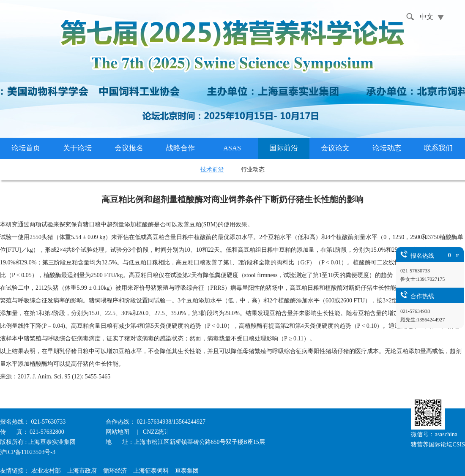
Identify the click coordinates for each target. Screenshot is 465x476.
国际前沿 (284, 148)
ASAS (232, 148)
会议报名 (129, 148)
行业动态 (253, 170)
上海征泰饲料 (151, 471)
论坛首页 (26, 148)
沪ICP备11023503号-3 (28, 452)
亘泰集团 (187, 471)
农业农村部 (46, 471)
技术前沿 (212, 170)
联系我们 (438, 148)
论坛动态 (387, 148)
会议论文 (335, 148)
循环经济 (115, 471)
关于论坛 (77, 148)
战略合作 (181, 148)
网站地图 (118, 432)
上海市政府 (82, 471)
